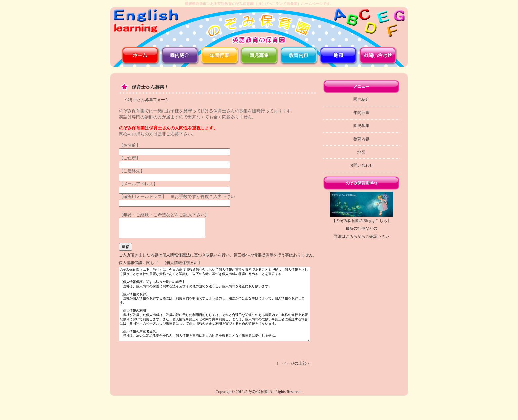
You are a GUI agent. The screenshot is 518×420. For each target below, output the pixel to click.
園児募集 (361, 126)
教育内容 (361, 139)
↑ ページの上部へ (293, 380)
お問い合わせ (361, 165)
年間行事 (361, 113)
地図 (361, 152)
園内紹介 (361, 99)
